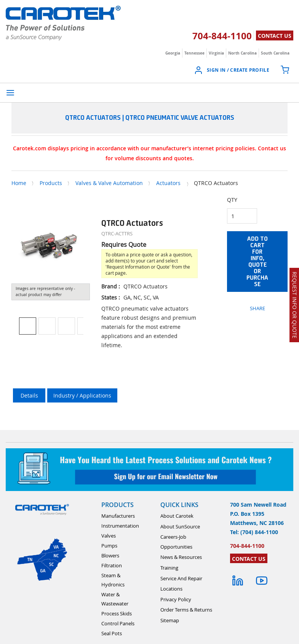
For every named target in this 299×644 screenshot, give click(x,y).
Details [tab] (29, 395)
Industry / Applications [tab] (82, 395)
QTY (232, 200)
